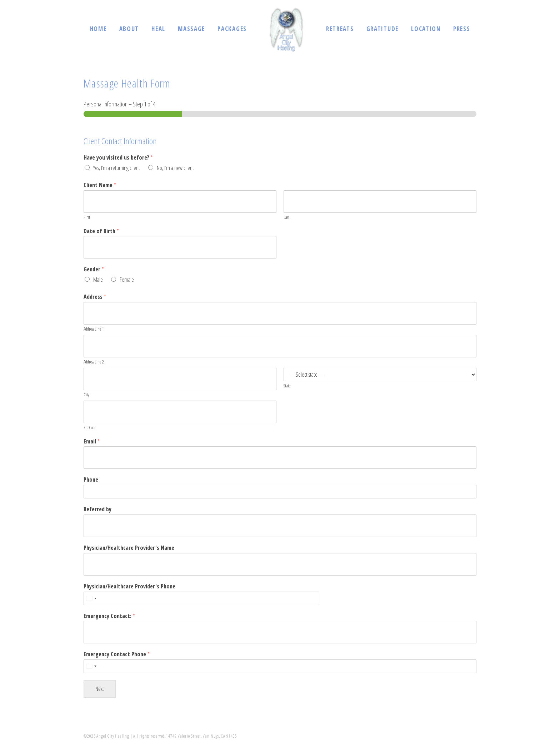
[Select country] (91, 598)
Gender (94, 269)
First (87, 217)
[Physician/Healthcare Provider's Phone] (201, 598)
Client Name (100, 185)
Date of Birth (101, 231)
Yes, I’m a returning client (117, 168)
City (86, 395)
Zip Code (90, 428)
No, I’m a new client (175, 168)
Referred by (97, 509)
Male (98, 280)
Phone (91, 480)
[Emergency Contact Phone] (280, 666)
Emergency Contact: (109, 616)
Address (95, 297)
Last (286, 217)
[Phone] (280, 492)
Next (100, 689)
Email (92, 441)
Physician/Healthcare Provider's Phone (129, 586)
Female (127, 280)
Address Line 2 (94, 362)
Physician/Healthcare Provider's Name (129, 548)
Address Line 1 (94, 329)
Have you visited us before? (118, 158)
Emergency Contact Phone (117, 654)
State (287, 386)
